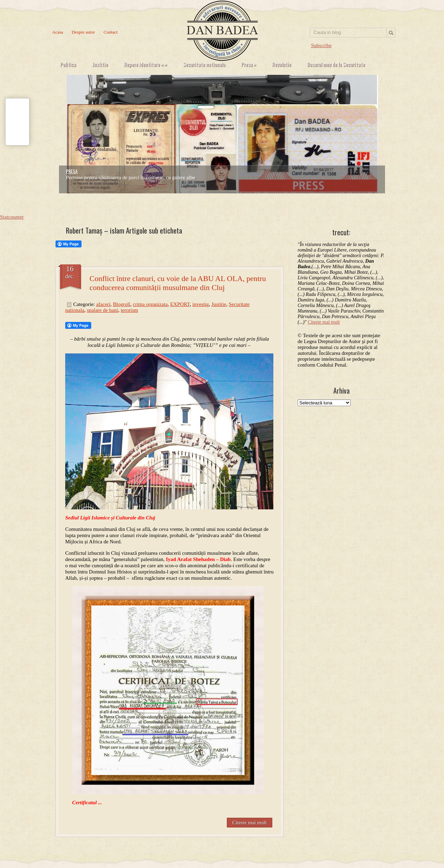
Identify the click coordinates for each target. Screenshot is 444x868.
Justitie (100, 64)
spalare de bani (102, 310)
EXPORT (180, 304)
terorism (129, 310)
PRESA (72, 171)
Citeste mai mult (250, 823)
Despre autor (83, 32)
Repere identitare (145, 64)
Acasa (58, 32)
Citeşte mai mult (324, 322)
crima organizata (150, 304)
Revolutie (281, 64)
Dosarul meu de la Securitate (336, 64)
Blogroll (122, 304)
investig (200, 304)
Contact (111, 32)
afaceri (103, 304)
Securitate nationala (204, 64)
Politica (68, 64)
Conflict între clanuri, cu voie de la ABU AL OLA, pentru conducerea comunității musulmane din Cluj (178, 283)
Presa (249, 64)
